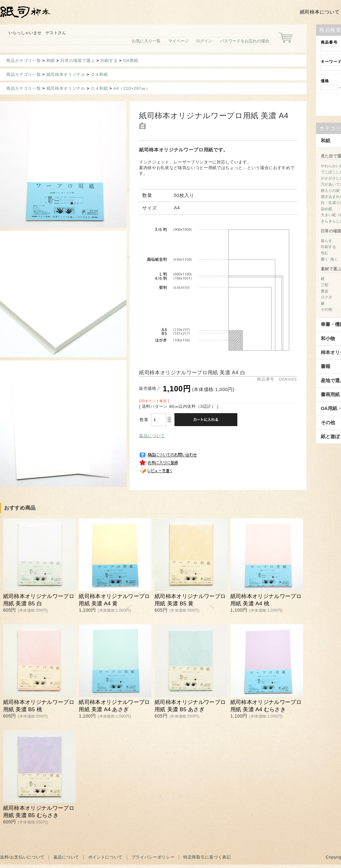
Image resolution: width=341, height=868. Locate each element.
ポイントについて (105, 857)
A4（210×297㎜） (132, 88)
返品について (152, 436)
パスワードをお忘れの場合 (245, 41)
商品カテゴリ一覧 (24, 61)
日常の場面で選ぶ (78, 61)
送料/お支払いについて (22, 857)
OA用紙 (131, 61)
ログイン (204, 41)
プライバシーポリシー (153, 857)
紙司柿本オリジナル (66, 74)
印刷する (109, 61)
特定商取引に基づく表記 (207, 857)
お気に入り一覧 (146, 41)
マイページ (178, 41)
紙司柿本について (320, 12)
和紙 (51, 61)
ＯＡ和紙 (99, 74)
